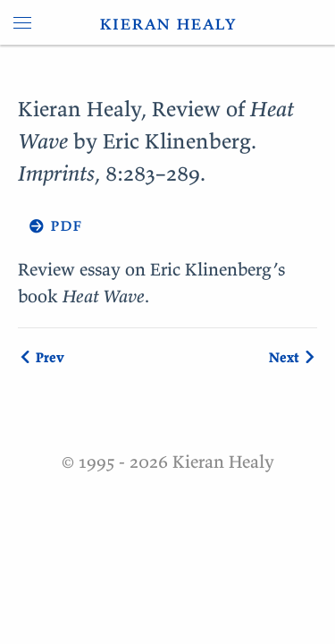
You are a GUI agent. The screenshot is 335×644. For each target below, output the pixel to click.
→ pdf (50, 224)
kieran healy (167, 22)
